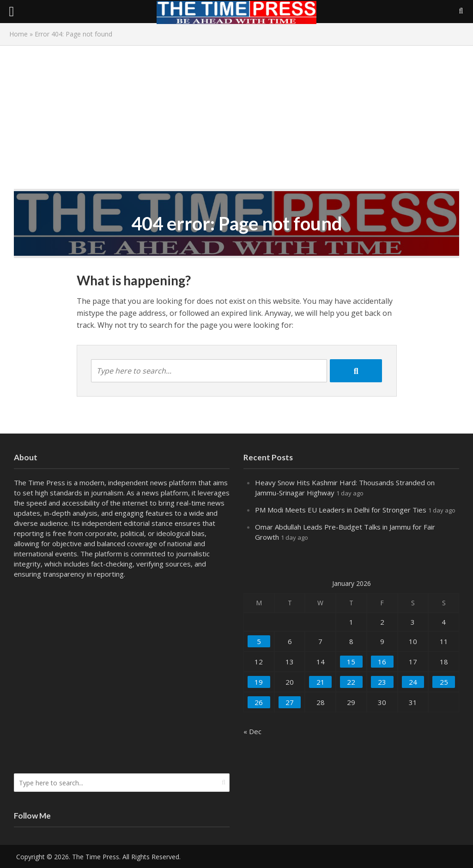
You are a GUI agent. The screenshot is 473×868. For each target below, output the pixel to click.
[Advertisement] (236, 120)
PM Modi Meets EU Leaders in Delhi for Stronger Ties (341, 510)
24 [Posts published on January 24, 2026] (413, 682)
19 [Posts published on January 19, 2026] (259, 682)
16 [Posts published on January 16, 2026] (382, 662)
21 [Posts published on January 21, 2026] (321, 682)
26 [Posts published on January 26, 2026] (259, 702)
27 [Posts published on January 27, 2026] (290, 702)
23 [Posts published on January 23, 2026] (382, 682)
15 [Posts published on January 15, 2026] (351, 662)
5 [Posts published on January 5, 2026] (259, 641)
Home (18, 34)
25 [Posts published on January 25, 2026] (444, 682)
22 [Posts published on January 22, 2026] (351, 682)
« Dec (252, 731)
